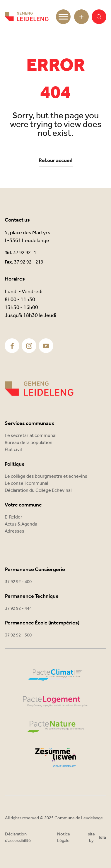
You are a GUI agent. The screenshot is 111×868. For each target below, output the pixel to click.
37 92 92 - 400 (18, 582)
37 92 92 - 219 (29, 262)
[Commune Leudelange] (39, 389)
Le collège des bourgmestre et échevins (46, 476)
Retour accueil (56, 161)
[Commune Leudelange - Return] (27, 17)
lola (102, 838)
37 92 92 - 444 (18, 609)
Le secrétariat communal (30, 436)
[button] (99, 17)
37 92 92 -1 (25, 253)
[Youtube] (46, 346)
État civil (13, 450)
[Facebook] (12, 346)
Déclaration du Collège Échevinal (38, 490)
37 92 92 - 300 (18, 635)
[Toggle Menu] (63, 17)
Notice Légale (64, 838)
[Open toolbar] (81, 17)
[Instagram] (29, 346)
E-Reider (13, 517)
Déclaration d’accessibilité (18, 838)
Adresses (14, 531)
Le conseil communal (26, 483)
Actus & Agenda (21, 524)
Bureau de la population (29, 443)
